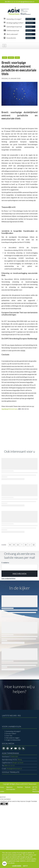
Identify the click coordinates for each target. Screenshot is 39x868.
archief (11, 58)
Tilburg (12, 759)
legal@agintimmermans (9, 409)
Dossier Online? (11, 733)
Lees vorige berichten (8, 578)
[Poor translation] (5, 804)
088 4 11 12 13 (9, 765)
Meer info (29, 34)
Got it (25, 866)
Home (5, 58)
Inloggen (29, 27)
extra (17, 58)
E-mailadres (5, 563)
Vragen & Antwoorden (13, 740)
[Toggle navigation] (4, 46)
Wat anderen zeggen (13, 738)
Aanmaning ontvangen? (13, 731)
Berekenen (29, 38)
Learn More (17, 866)
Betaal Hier (29, 19)
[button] (19, 574)
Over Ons (9, 736)
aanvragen (30, 23)
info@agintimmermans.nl (14, 769)
